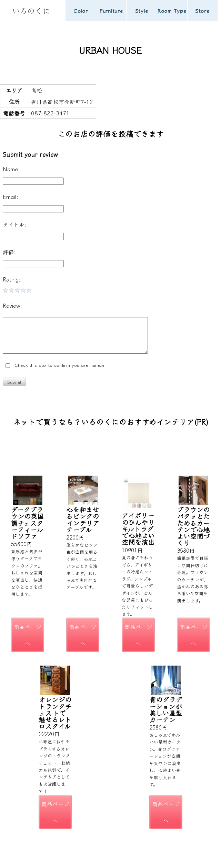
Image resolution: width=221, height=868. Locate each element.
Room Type (172, 11)
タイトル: (14, 224)
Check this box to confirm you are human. (56, 365)
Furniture (111, 11)
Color (81, 11)
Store (202, 11)
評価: (9, 252)
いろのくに (31, 10)
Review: (12, 305)
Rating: (12, 279)
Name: (11, 169)
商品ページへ (28, 635)
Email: (11, 197)
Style (142, 11)
